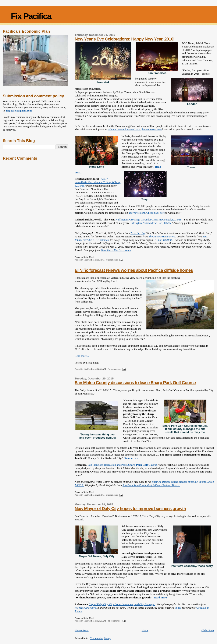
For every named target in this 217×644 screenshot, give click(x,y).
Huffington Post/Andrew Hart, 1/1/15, (150, 223)
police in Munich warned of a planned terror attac (135, 129)
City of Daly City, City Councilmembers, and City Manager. (122, 604)
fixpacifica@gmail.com (18, 111)
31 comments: (114, 621)
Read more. (161, 597)
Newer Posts (81, 630)
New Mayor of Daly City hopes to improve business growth (130, 508)
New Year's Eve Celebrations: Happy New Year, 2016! (124, 39)
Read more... (82, 356)
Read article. (132, 458)
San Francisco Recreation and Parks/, (123, 465)
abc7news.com (137, 213)
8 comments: (112, 260)
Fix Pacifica (31, 16)
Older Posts (208, 630)
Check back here (155, 213)
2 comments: (112, 495)
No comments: (114, 369)
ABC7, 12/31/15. (164, 240)
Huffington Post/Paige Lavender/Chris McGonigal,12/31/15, (149, 220)
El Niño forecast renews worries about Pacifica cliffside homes (134, 270)
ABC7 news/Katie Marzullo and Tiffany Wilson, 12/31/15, (97, 182)
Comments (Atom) (100, 638)
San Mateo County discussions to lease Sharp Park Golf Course (135, 383)
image (178, 608)
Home (145, 630)
